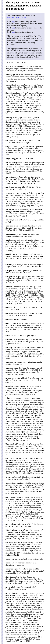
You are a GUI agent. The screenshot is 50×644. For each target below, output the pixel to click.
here (13, 22)
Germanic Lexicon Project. (17, 17)
